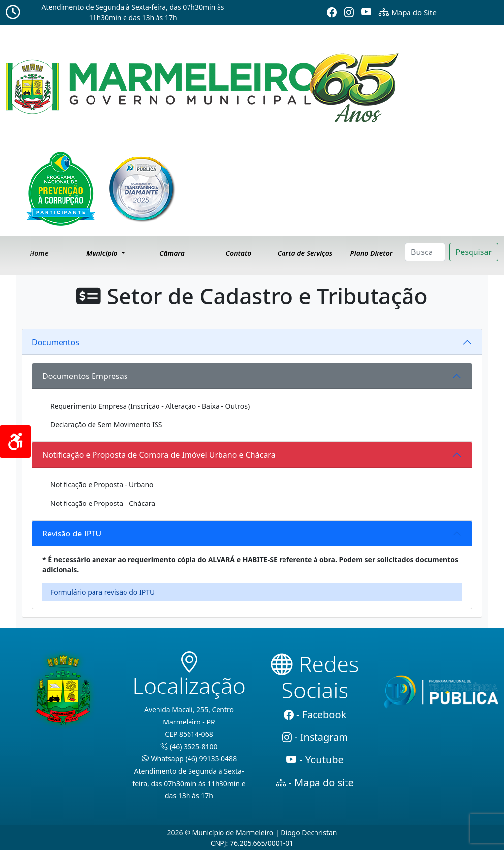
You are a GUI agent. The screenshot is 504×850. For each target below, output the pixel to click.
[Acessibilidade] (15, 441)
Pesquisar (474, 252)
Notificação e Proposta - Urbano (102, 485)
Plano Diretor (371, 253)
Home (39, 253)
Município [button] (103, 253)
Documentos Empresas (85, 376)
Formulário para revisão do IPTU (102, 592)
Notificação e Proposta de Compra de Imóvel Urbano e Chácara (159, 455)
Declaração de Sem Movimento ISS (106, 425)
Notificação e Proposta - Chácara (103, 503)
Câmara (172, 253)
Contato (239, 253)
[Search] (425, 252)
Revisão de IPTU (72, 534)
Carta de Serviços (305, 253)
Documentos (56, 342)
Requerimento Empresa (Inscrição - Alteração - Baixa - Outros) (150, 406)
